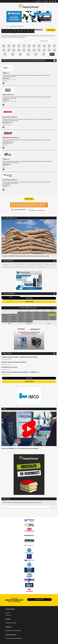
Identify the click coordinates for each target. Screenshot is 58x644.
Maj (49, 323)
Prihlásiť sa (45, 1)
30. (29, 321)
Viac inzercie (29, 298)
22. (21, 319)
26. (53, 319)
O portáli (8, 613)
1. (21, 313)
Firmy (10, 31)
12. (53, 315)
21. (13, 319)
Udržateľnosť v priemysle (9, 265)
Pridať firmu (51, 30)
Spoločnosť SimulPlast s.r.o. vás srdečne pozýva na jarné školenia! (20, 448)
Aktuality (22, 31)
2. (29, 313)
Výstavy (25, 31)
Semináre (28, 31)
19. (53, 317)
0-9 (4, 46)
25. (45, 319)
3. (37, 313)
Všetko (11, 297)
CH (49, 46)
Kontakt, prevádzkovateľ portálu (13, 631)
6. (5, 315)
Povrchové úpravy (20, 265)
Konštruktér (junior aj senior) (9, 367)
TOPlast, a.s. (6, 159)
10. (37, 315)
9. (29, 315)
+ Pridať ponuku (29, 382)
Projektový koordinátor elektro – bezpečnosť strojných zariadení (19, 357)
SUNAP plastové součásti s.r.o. (11, 138)
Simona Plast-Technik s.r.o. (10, 117)
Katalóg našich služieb (11, 623)
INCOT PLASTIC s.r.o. (8, 95)
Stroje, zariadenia (30, 265)
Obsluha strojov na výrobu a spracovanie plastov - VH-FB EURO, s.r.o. (21, 372)
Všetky (52, 54)
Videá (31, 31)
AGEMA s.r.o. (6, 73)
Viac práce (29, 378)
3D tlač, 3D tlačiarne (32, 267)
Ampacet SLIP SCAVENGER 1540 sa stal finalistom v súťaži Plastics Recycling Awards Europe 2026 (26, 256)
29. (21, 321)
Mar (9, 323)
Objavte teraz (39, 600)
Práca (34, 31)
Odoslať (52, 507)
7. (13, 315)
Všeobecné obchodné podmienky (14, 638)
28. (13, 321)
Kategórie (7, 31)
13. (5, 317)
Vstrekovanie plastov (50, 265)
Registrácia (38, 1)
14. (13, 317)
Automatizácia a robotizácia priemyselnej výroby (14, 267)
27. (5, 321)
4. (45, 313)
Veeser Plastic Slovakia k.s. (10, 180)
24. (37, 319)
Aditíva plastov (40, 265)
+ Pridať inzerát (29, 302)
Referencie (8, 615)
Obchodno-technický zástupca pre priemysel (14, 362)
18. (45, 317)
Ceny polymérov (16, 31)
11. (45, 315)
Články (19, 31)
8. (21, 315)
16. (29, 317)
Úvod (2, 26)
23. (29, 319)
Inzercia (13, 31)
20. (5, 319)
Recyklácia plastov (43, 267)
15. (21, 317)
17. (37, 317)
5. (53, 313)
